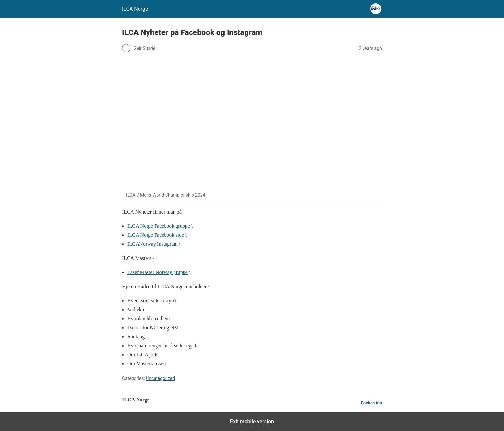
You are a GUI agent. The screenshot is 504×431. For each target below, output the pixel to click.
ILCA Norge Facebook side (156, 235)
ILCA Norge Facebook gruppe (159, 226)
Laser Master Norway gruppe (157, 272)
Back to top (371, 403)
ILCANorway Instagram (153, 244)
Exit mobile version (252, 422)
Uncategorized (160, 378)
